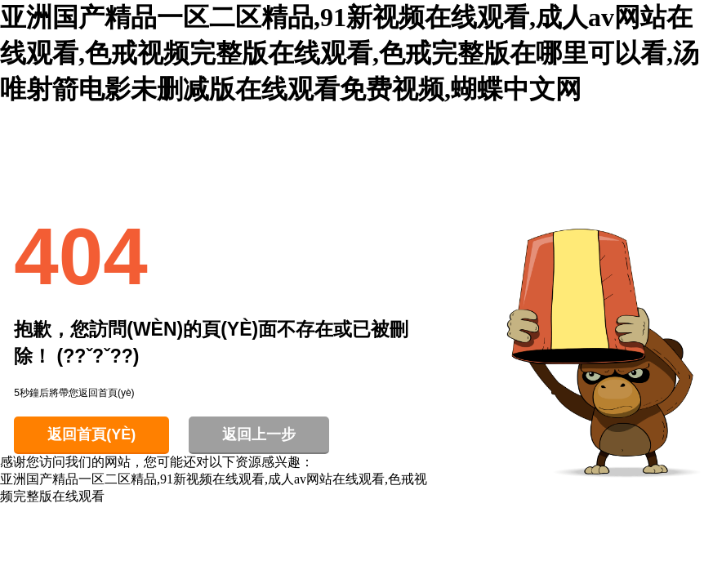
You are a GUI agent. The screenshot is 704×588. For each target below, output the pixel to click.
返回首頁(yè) (91, 434)
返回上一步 (259, 434)
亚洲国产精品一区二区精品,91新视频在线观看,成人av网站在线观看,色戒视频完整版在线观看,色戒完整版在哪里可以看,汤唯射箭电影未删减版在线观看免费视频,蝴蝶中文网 (350, 53)
